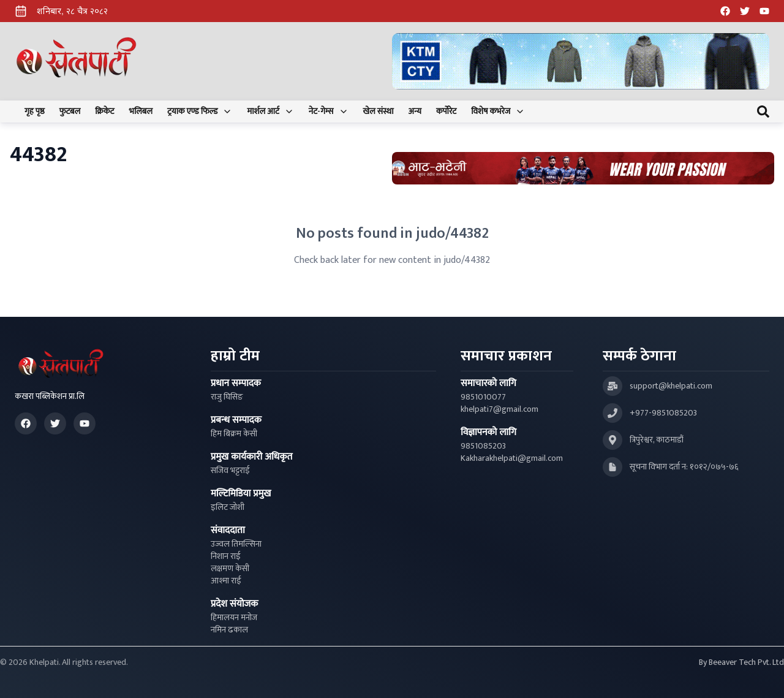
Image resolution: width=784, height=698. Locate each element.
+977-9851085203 (663, 413)
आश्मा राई (226, 581)
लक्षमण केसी (230, 569)
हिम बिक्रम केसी (234, 434)
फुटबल (70, 112)
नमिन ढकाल (229, 630)
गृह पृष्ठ (35, 112)
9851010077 (483, 397)
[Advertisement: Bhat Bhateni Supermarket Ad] (583, 168)
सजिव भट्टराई (230, 471)
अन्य (415, 112)
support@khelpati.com (671, 386)
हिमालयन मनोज (234, 618)
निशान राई (226, 556)
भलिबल (141, 112)
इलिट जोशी (228, 507)
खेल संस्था (379, 112)
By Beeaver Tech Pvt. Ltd (741, 662)
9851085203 (483, 446)
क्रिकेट (104, 112)
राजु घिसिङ (227, 397)
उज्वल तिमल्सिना (236, 544)
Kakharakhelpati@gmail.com (512, 458)
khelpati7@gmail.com (499, 409)
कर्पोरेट (446, 112)
